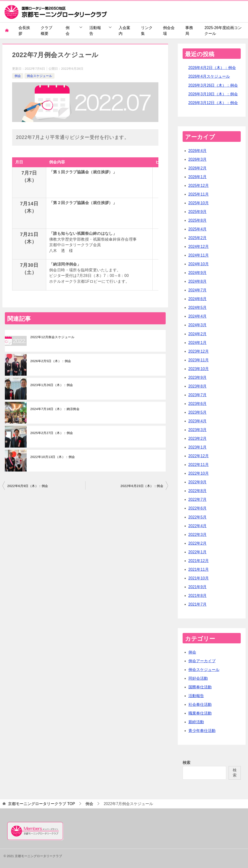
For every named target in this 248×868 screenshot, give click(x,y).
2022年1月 (198, 552)
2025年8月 (198, 220)
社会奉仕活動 (200, 704)
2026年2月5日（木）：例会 (51, 361)
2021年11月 (199, 569)
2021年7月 (198, 604)
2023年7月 (198, 395)
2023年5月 (198, 412)
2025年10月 (199, 203)
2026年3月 (198, 159)
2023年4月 (198, 421)
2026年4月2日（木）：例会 (212, 68)
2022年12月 (199, 456)
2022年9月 (198, 482)
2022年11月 (199, 465)
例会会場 (169, 31)
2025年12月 (199, 186)
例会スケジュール (39, 76)
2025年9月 (198, 212)
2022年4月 (198, 526)
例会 (68, 31)
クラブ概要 (46, 31)
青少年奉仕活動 (202, 731)
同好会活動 (198, 678)
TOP (41, 804)
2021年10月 (199, 578)
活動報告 (95, 31)
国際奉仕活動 (200, 687)
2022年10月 (199, 473)
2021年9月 (198, 587)
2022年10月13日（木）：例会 (53, 457)
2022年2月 (198, 543)
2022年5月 (198, 517)
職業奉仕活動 (200, 713)
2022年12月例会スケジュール (52, 337)
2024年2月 (198, 334)
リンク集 (147, 31)
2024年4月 (198, 316)
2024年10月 (199, 264)
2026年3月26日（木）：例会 (213, 85)
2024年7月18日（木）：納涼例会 (55, 409)
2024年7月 (198, 290)
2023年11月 (199, 360)
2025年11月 (199, 194)
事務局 (189, 31)
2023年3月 (198, 430)
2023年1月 (198, 447)
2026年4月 (198, 151)
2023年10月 (199, 369)
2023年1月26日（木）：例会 (52, 385)
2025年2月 (198, 238)
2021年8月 (198, 596)
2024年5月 (198, 308)
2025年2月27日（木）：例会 (52, 433)
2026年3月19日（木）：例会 (213, 94)
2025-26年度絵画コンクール (223, 31)
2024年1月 (198, 343)
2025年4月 (198, 229)
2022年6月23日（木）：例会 (142, 486)
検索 (186, 763)
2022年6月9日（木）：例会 (28, 486)
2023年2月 (198, 438)
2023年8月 (198, 386)
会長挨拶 (24, 31)
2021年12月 (199, 561)
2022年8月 (198, 491)
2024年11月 (199, 255)
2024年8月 (198, 281)
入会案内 (124, 31)
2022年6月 (198, 508)
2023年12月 (199, 351)
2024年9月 (198, 273)
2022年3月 (198, 535)
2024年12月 (199, 247)
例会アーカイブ (202, 661)
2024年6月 (198, 299)
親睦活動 (196, 722)
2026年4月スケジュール (209, 76)
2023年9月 (198, 377)
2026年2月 (198, 168)
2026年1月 (198, 177)
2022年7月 (198, 499)
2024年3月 (198, 325)
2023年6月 (198, 404)
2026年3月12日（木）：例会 (213, 103)
